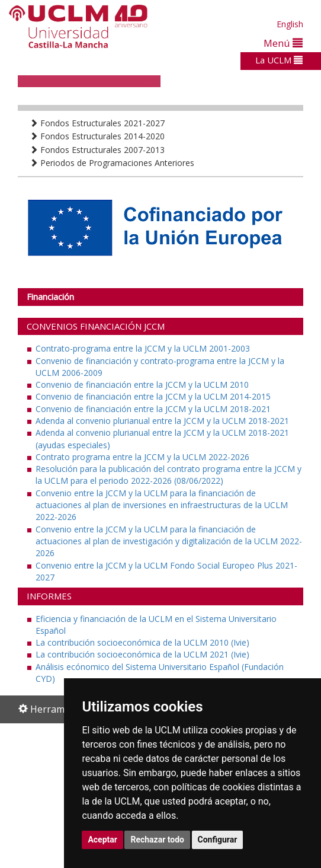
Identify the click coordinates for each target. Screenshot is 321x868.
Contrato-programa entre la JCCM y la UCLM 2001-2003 (143, 348)
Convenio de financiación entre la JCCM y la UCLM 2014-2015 (153, 396)
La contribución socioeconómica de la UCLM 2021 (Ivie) (142, 654)
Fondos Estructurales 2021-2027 (97, 123)
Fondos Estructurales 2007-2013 (97, 150)
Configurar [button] (218, 840)
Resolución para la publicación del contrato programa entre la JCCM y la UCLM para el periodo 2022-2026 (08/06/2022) (168, 475)
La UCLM (279, 60)
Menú (283, 43)
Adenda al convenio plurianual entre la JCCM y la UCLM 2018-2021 (162, 421)
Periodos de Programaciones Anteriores (112, 163)
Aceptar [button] (102, 840)
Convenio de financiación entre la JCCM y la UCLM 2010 (142, 384)
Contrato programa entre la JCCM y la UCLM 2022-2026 (142, 457)
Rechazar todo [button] (157, 840)
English (290, 24)
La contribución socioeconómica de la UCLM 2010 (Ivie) (142, 642)
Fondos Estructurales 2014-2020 (97, 136)
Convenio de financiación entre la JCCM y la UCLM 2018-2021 (153, 409)
